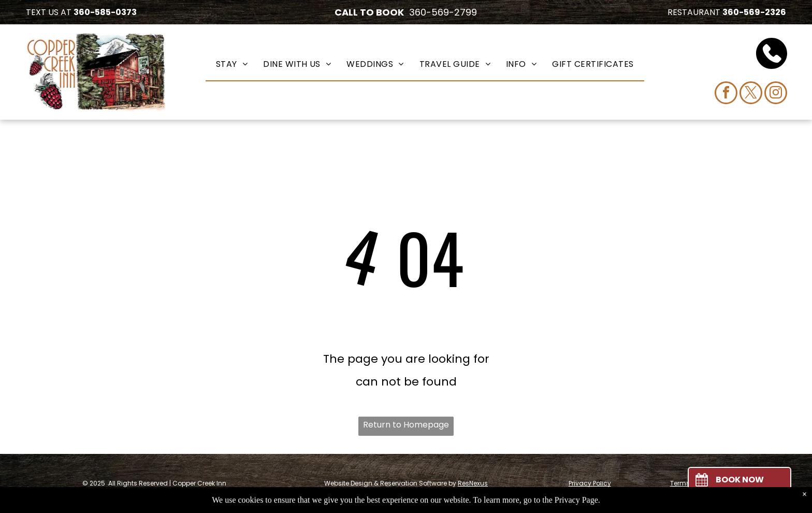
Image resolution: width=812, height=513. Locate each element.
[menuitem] (232, 63)
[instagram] (776, 94)
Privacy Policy (590, 483)
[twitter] (751, 94)
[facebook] (726, 94)
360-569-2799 (443, 12)
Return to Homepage (406, 425)
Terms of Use (690, 483)
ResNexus (473, 483)
